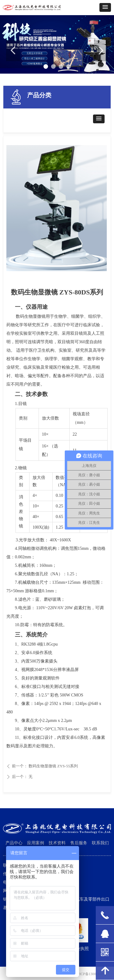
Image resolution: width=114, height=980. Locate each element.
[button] (105, 7)
